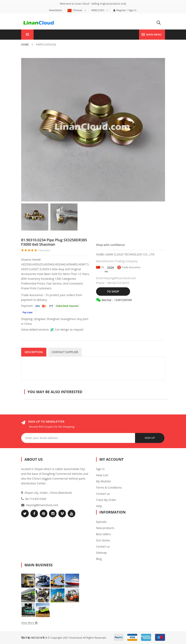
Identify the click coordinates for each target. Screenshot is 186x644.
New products (105, 528)
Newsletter (56, 10)
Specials (101, 522)
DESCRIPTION (34, 352)
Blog (99, 559)
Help (99, 506)
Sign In (100, 469)
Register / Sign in (125, 10)
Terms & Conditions (109, 487)
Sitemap (101, 553)
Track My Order (106, 500)
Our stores (103, 540)
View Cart (102, 475)
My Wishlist (103, 481)
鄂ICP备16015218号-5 (34, 638)
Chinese (77, 10)
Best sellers (103, 534)
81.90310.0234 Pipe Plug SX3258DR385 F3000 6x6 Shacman (54, 242)
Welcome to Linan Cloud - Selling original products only (93, 4)
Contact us (103, 494)
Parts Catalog (46, 44)
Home (25, 44)
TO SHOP (113, 291)
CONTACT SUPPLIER (65, 352)
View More (28, 623)
